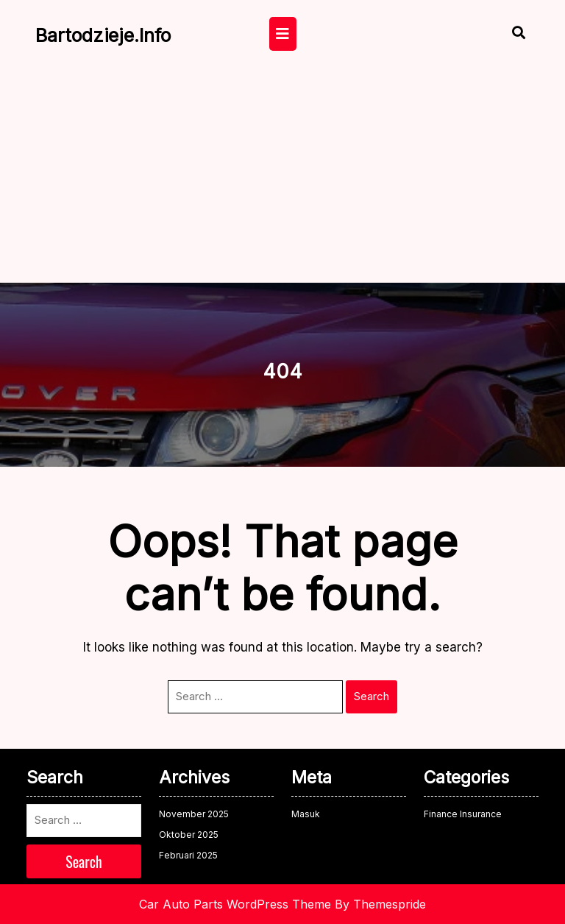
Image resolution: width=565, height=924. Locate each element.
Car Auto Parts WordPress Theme (235, 904)
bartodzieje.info (103, 35)
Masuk (306, 814)
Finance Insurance (463, 814)
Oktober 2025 (189, 835)
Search (372, 696)
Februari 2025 (188, 855)
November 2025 (194, 814)
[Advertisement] (282, 172)
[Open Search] (506, 34)
